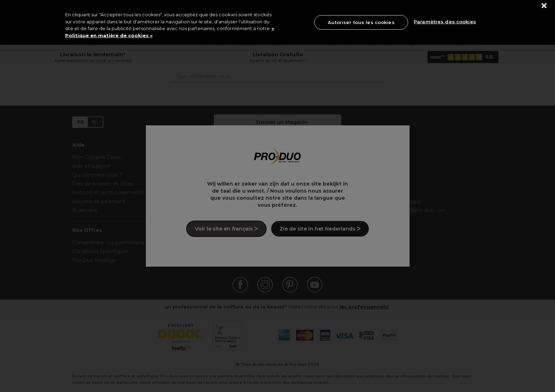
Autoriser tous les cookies (361, 22)
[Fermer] (544, 6)
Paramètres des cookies (445, 22)
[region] (277, 22)
